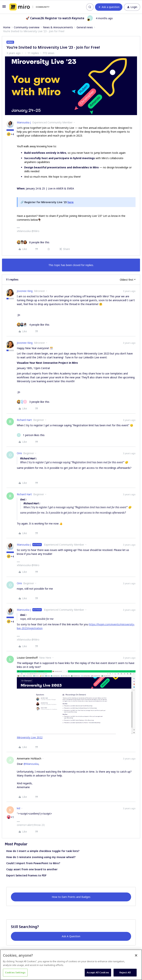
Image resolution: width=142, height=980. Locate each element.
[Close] (136, 955)
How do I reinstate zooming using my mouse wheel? (41, 857)
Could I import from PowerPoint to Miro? (33, 863)
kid (18, 808)
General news (85, 27)
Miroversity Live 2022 (30, 737)
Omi (19, 453)
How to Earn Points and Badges (71, 897)
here (71, 202)
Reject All (125, 972)
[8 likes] (33, 242)
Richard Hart (24, 420)
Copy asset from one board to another (32, 869)
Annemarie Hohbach (29, 758)
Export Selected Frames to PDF (26, 875)
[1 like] (31, 435)
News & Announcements (58, 27)
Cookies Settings (15, 972)
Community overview (27, 27)
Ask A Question (71, 936)
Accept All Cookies (98, 972)
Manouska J (24, 122)
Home (7, 27)
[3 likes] (33, 402)
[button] (4, 8)
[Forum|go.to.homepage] (29, 7)
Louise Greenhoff (27, 658)
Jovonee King (25, 291)
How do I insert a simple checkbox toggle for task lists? (43, 851)
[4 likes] (33, 325)
